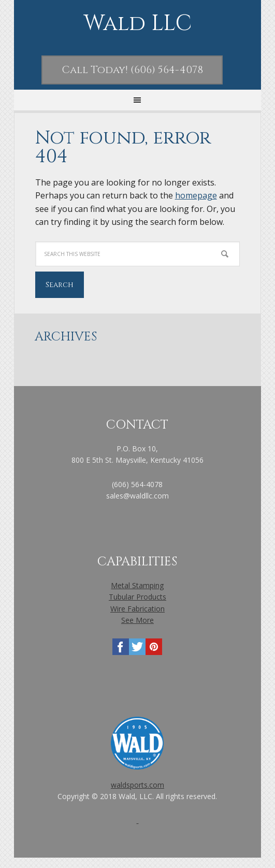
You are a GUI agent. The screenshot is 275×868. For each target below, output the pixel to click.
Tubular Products (137, 597)
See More (137, 620)
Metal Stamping (137, 585)
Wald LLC (137, 24)
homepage (196, 195)
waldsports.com (137, 785)
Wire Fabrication (137, 609)
